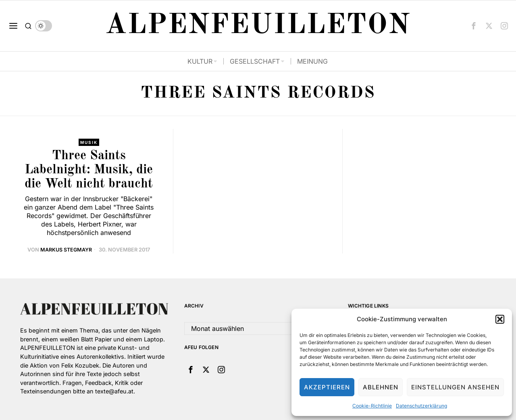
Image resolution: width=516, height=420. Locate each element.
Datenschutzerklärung (421, 406)
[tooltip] (474, 26)
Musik (89, 142)
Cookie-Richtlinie (372, 406)
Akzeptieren (327, 387)
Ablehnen (381, 387)
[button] (500, 319)
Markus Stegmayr (66, 250)
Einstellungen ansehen (455, 387)
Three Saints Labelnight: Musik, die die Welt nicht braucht (89, 170)
